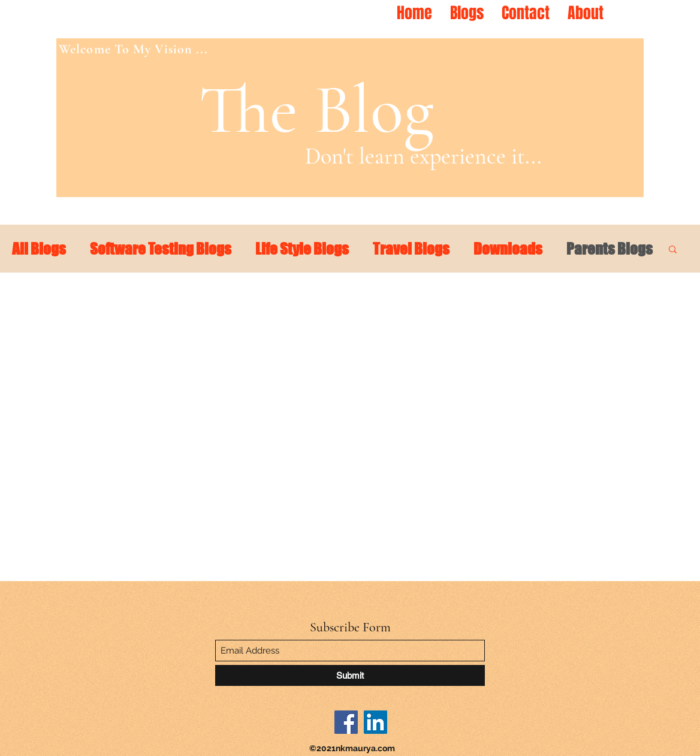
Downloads (508, 249)
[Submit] (350, 675)
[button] (673, 250)
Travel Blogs (411, 249)
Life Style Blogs (302, 249)
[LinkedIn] (375, 722)
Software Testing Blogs (161, 249)
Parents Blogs (610, 249)
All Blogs (39, 249)
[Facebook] (346, 722)
